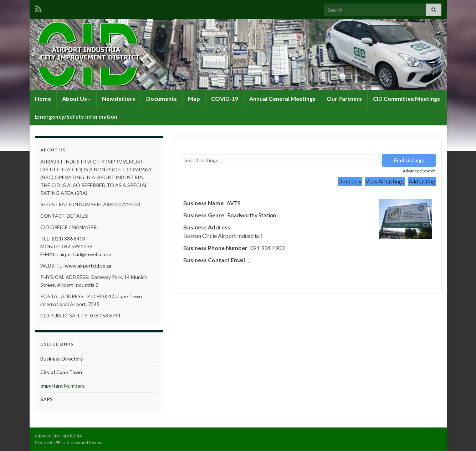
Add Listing (422, 181)
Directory (350, 181)
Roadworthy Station (252, 215)
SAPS (47, 399)
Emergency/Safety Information (76, 116)
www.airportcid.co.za (88, 266)
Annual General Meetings (282, 99)
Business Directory (62, 359)
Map (194, 99)
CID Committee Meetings (406, 99)
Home (43, 99)
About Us (76, 99)
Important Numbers (62, 386)
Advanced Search (419, 171)
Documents (162, 99)
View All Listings (385, 181)
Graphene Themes (84, 442)
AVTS (234, 203)
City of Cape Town (61, 372)
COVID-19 (225, 99)
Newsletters (119, 99)
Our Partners (344, 99)
